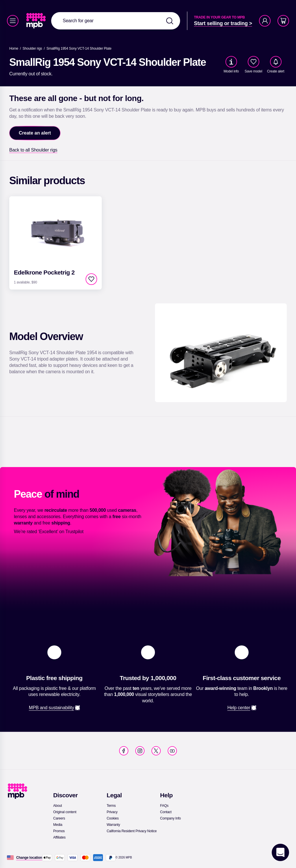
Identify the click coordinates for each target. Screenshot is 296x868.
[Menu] (13, 21)
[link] (37, 21)
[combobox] (116, 21)
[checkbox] (254, 62)
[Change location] (29, 858)
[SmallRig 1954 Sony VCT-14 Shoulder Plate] (79, 48)
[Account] (265, 21)
